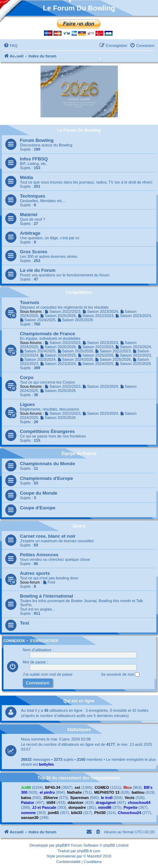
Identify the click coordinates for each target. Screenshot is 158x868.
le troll (107, 798)
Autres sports (35, 573)
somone (28, 813)
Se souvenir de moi (120, 675)
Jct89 (26, 787)
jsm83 (53, 813)
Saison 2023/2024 (100, 311)
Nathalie (74, 792)
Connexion (14, 641)
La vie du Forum (38, 270)
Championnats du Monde (48, 464)
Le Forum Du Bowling (79, 130)
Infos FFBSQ (34, 159)
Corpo (27, 377)
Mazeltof (94, 856)
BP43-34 (53, 787)
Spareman (80, 798)
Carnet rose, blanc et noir (48, 536)
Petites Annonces (39, 555)
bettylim (46, 764)
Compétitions (79, 292)
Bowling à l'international (46, 596)
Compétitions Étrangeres (47, 431)
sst (78, 787)
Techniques (33, 196)
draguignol (106, 802)
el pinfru (47, 792)
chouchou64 (139, 802)
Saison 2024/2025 (38, 320)
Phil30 (100, 813)
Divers (79, 526)
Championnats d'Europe (46, 478)
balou (26, 798)
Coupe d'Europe (38, 508)
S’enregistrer (44, 641)
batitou (138, 792)
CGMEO (102, 787)
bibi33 (77, 813)
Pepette (131, 807)
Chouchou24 (130, 813)
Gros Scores (34, 252)
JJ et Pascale (44, 807)
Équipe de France (79, 454)
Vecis (130, 798)
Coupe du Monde (39, 493)
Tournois (30, 302)
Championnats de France (48, 334)
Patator (28, 802)
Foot (49, 582)
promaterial (66, 856)
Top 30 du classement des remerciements (79, 778)
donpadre (77, 807)
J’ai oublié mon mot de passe (48, 674)
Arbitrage (30, 233)
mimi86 (105, 807)
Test (24, 623)
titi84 (51, 802)
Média (26, 177)
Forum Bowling (37, 140)
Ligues (27, 404)
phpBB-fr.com (89, 851)
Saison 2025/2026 (58, 316)
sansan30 (30, 818)
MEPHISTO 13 (107, 792)
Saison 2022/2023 (63, 311)
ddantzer (76, 802)
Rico (128, 787)
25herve (51, 798)
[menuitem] (10, 46)
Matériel (29, 215)
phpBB (61, 845)
